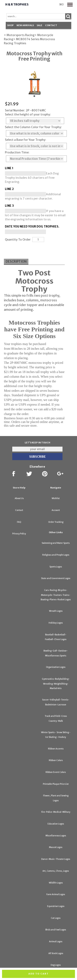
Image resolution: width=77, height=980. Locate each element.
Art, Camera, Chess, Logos (56, 871)
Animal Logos (56, 942)
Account (56, 510)
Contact (51, 25)
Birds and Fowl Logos (56, 930)
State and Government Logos (56, 578)
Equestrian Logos (56, 906)
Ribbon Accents (56, 749)
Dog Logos (56, 965)
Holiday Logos (56, 623)
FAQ (19, 522)
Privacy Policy (19, 534)
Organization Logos (56, 667)
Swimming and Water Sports (56, 543)
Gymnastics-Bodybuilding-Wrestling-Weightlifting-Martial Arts (56, 684)
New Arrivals (25, 25)
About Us (19, 498)
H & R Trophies (17, 4)
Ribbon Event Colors (56, 772)
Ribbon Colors (56, 760)
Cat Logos (56, 918)
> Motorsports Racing (19, 35)
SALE (40, 25)
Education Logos (56, 824)
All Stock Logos (56, 953)
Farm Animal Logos (56, 894)
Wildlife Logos (56, 883)
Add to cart (38, 974)
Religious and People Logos (56, 555)
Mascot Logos (56, 847)
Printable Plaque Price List (56, 784)
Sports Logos (56, 567)
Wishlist (56, 498)
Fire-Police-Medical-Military (56, 812)
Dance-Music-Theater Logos (56, 859)
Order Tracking (56, 522)
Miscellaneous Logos (56, 836)
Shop (10, 25)
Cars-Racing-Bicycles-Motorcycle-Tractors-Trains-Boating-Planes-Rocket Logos (56, 595)
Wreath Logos (56, 611)
